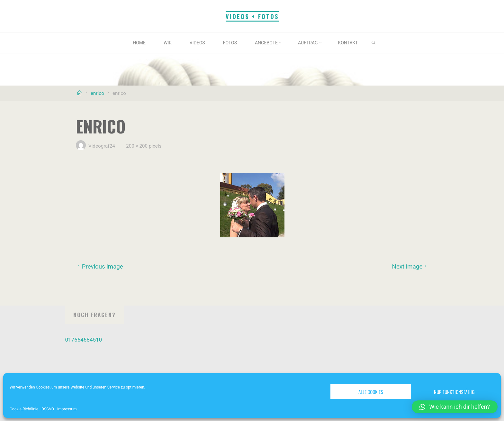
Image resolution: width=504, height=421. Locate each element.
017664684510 (84, 340)
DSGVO (48, 409)
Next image (410, 267)
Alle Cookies (371, 392)
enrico (97, 93)
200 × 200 (137, 146)
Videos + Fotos (252, 16)
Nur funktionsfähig (454, 392)
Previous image (99, 267)
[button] (455, 407)
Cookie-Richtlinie (24, 409)
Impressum (67, 409)
